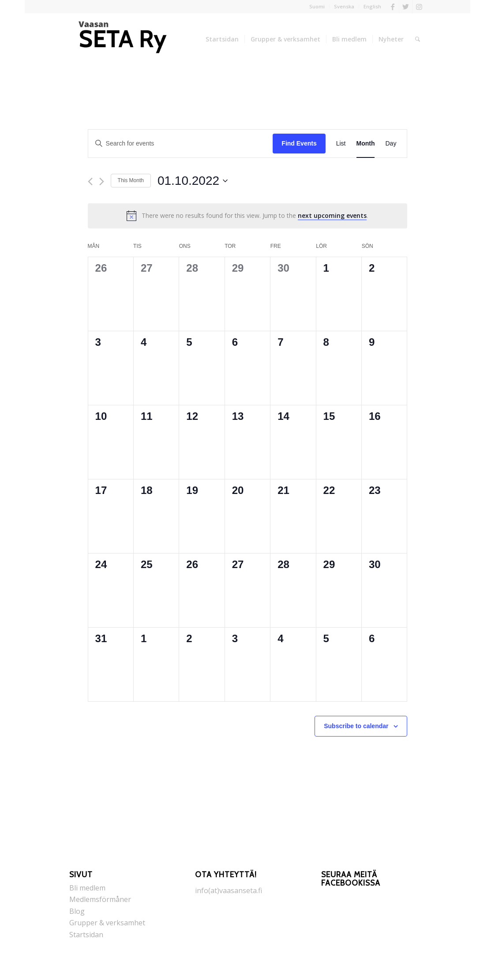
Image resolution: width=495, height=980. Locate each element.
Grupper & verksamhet (107, 923)
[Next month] (102, 181)
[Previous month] (90, 181)
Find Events (299, 143)
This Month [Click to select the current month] (131, 180)
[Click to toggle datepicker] (193, 181)
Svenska (344, 6)
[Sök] (418, 39)
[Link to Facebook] (392, 7)
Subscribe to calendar (356, 726)
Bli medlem (87, 888)
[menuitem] (317, 7)
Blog (77, 911)
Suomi (317, 6)
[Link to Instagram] (419, 7)
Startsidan (86, 935)
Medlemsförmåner (100, 899)
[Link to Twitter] (406, 7)
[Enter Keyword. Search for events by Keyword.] (181, 144)
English (372, 6)
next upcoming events (332, 215)
